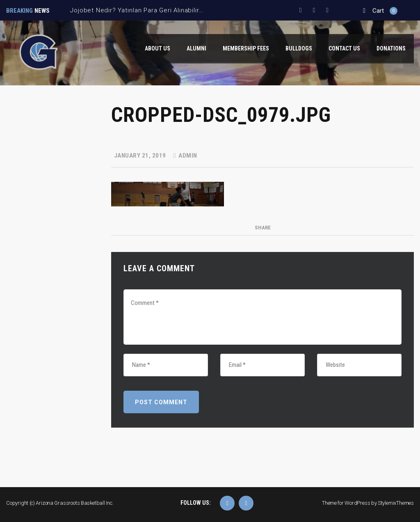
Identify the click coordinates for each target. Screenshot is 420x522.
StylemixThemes (396, 503)
